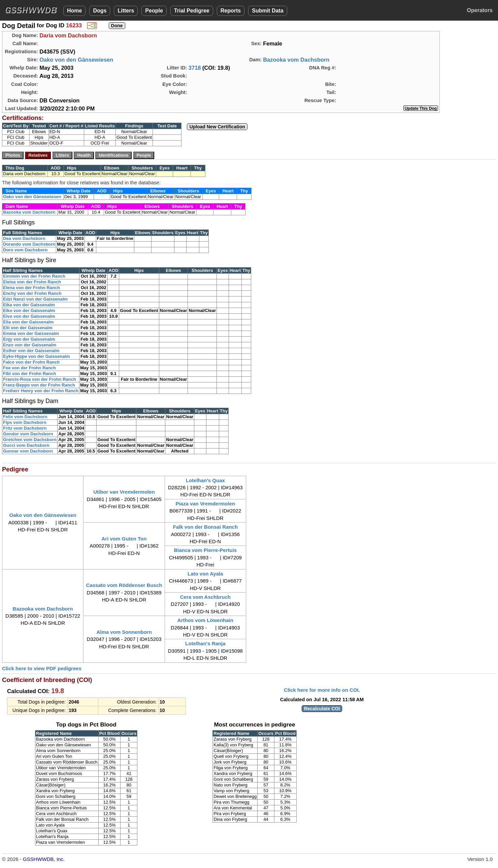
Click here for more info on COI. (322, 690)
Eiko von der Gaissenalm (29, 311)
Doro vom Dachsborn (25, 250)
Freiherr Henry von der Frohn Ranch (41, 391)
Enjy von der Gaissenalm (29, 339)
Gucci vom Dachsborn (26, 445)
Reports (231, 11)
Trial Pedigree (192, 11)
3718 (195, 68)
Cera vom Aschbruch (205, 597)
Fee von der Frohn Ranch (29, 368)
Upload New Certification (217, 127)
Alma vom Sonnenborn (124, 632)
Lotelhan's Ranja (205, 643)
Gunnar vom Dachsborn (28, 451)
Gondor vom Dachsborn (28, 434)
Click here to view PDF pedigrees (42, 668)
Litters (126, 11)
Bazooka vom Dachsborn (296, 60)
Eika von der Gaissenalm (29, 305)
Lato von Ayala (205, 574)
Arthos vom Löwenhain (205, 620)
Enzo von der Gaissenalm (30, 345)
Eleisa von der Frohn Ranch (32, 282)
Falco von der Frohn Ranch (31, 362)
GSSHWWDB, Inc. (44, 859)
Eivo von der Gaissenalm (29, 316)
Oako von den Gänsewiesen (76, 60)
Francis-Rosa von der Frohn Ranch (40, 379)
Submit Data (268, 11)
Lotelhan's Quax (205, 480)
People (154, 11)
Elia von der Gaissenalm (28, 322)
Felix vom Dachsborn (25, 417)
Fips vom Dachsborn (25, 422)
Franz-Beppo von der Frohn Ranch (39, 385)
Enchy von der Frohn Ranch (32, 293)
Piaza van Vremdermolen (205, 504)
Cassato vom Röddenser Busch (124, 585)
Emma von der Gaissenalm (31, 333)
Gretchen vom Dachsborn (30, 440)
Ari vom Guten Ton (124, 539)
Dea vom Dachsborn (24, 238)
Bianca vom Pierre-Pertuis (205, 550)
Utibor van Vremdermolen (124, 492)
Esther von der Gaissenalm (31, 351)
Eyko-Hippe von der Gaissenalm (37, 356)
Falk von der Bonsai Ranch (206, 527)
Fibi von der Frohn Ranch (29, 374)
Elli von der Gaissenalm (28, 328)
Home (74, 11)
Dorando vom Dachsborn (29, 244)
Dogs (100, 11)
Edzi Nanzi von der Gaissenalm (35, 299)
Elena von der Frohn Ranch (31, 288)
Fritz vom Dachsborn (25, 428)
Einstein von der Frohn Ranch (34, 276)
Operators (480, 10)
